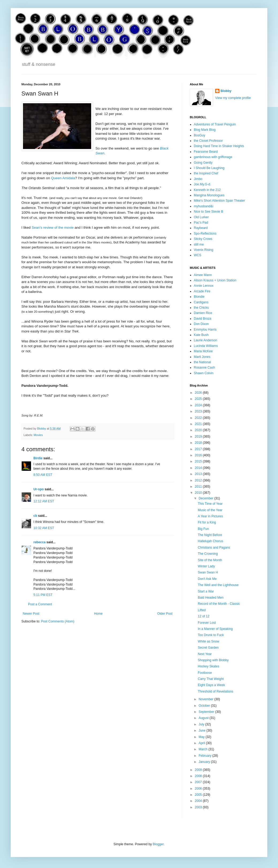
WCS (198, 255)
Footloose (205, 673)
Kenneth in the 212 (207, 190)
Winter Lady (206, 566)
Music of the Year (210, 510)
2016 (199, 455)
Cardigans (201, 302)
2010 (199, 493)
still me (199, 244)
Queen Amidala (63, 178)
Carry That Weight (211, 679)
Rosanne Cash (204, 368)
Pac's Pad (201, 223)
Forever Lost (207, 623)
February (205, 756)
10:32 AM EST (44, 528)
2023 (199, 411)
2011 (199, 487)
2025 (199, 399)
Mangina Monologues (209, 195)
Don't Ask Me (207, 579)
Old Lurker (201, 217)
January (205, 762)
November (206, 699)
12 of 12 (204, 616)
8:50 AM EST (43, 475)
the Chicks (201, 308)
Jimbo (198, 179)
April (202, 743)
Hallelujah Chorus (211, 541)
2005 (199, 795)
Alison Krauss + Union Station (215, 280)
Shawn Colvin (204, 373)
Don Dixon (201, 324)
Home (98, 614)
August (204, 718)
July (202, 724)
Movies (38, 435)
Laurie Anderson (205, 340)
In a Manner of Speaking (215, 629)
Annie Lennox (204, 286)
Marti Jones (202, 357)
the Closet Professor (208, 141)
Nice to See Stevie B (208, 212)
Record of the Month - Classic (219, 604)
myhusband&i (204, 206)
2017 (199, 449)
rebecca (39, 542)
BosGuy (200, 135)
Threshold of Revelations (216, 691)
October (205, 706)
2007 (199, 782)
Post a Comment (40, 604)
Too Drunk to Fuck (211, 635)
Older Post (165, 614)
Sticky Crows (203, 239)
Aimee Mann (203, 275)
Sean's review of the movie (53, 227)
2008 (199, 776)
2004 (199, 801)
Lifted (202, 610)
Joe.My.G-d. (202, 184)
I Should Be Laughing (209, 168)
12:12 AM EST (44, 501)
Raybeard (201, 228)
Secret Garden (208, 648)
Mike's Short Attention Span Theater (219, 201)
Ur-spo (39, 489)
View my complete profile (233, 98)
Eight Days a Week (211, 685)
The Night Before (210, 535)
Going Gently (203, 163)
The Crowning (208, 554)
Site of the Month (210, 560)
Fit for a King (207, 522)
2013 (199, 474)
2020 (199, 430)
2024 (199, 405)
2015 (199, 461)
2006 (199, 789)
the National (202, 362)
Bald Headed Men (211, 598)
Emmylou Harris (205, 330)
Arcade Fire (202, 291)
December (206, 498)
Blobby (226, 91)
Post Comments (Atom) (58, 621)
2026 (199, 393)
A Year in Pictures (210, 516)
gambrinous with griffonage (213, 157)
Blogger (158, 844)
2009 (199, 770)
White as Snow (208, 641)
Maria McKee (203, 351)
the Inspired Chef (206, 173)
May (202, 737)
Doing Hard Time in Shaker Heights (219, 146)
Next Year (205, 654)
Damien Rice (203, 313)
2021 (199, 424)
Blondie (199, 297)
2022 (199, 418)
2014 (199, 468)
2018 (199, 443)
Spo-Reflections (205, 234)
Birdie (38, 458)
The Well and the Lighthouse (218, 585)
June (202, 731)
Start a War (206, 591)
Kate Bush (201, 335)
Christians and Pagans (214, 548)
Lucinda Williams (206, 346)
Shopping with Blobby (213, 660)
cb (35, 516)
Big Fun (203, 529)
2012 (199, 480)
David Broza (202, 319)
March (204, 749)
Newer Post (31, 614)
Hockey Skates (208, 666)
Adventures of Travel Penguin (215, 124)
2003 (199, 807)
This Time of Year (210, 504)
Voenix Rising (204, 250)
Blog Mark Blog (205, 130)
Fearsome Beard (206, 152)
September (207, 712)
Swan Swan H (208, 572)
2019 (199, 437)
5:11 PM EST (43, 595)
